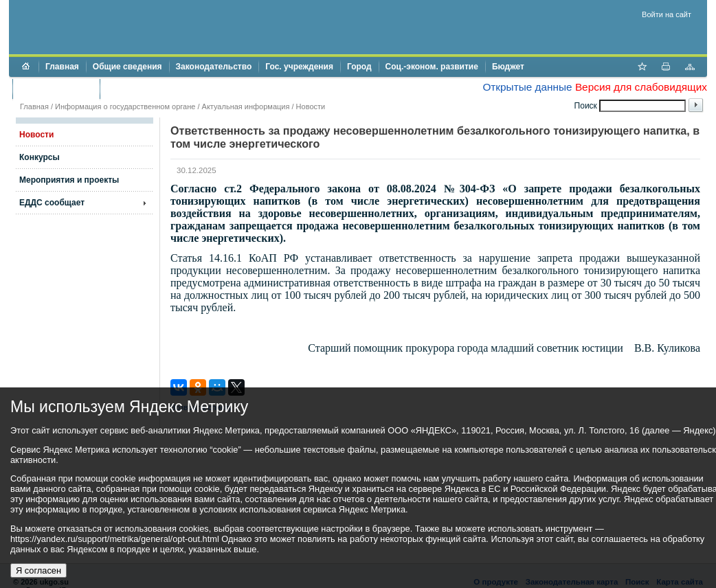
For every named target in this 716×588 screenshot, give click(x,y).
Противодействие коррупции (166, 89)
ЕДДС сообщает (52, 203)
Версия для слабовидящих (641, 87)
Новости (311, 106)
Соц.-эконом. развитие (432, 67)
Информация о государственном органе (125, 106)
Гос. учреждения (299, 67)
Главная (62, 67)
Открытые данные (527, 87)
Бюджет (508, 67)
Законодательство (214, 67)
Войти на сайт (667, 14)
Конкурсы (40, 157)
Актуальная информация (246, 106)
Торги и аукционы (56, 89)
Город (359, 67)
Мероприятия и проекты (69, 180)
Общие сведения (127, 67)
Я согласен (38, 570)
